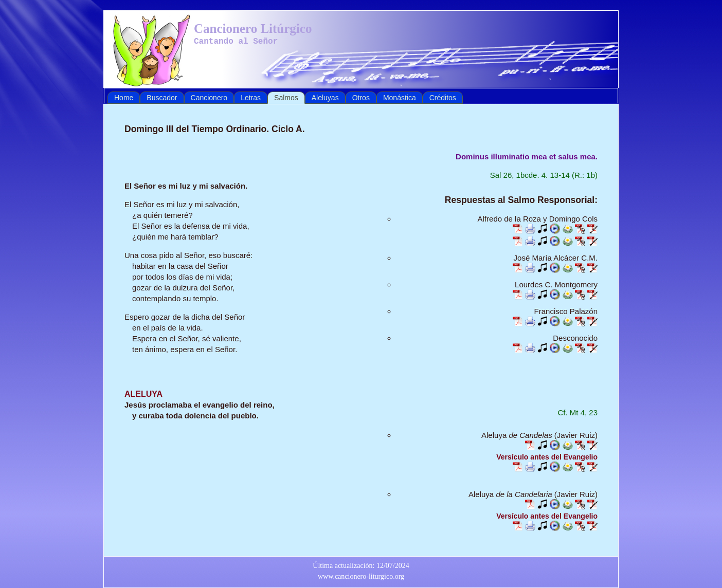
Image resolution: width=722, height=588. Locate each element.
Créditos (443, 98)
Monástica (400, 98)
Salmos (286, 98)
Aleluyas (325, 98)
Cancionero (209, 98)
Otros (361, 98)
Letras (251, 98)
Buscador (162, 98)
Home (124, 98)
